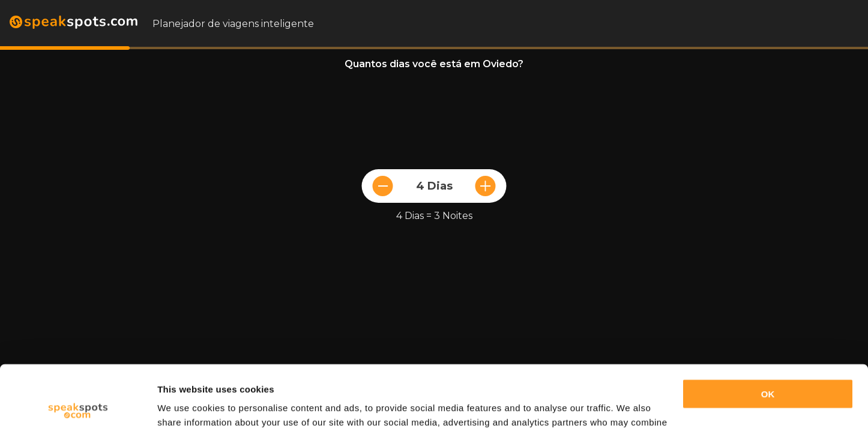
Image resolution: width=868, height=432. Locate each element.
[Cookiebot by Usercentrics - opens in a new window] (78, 409)
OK (768, 333)
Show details (185, 408)
